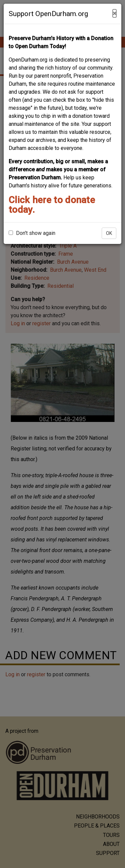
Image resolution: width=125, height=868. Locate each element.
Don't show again (32, 233)
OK (109, 233)
